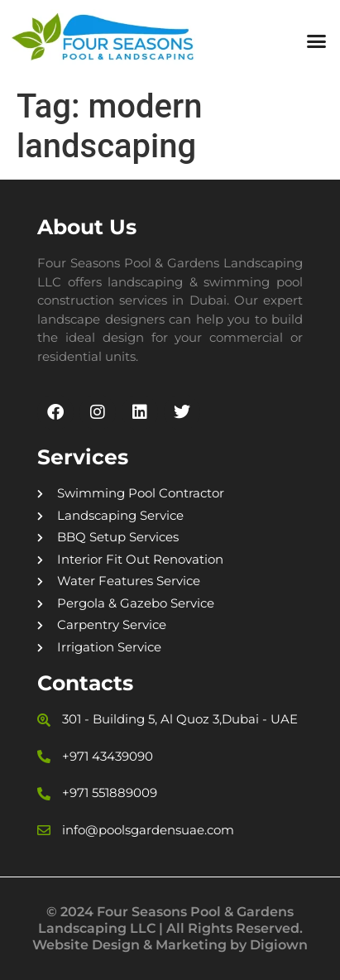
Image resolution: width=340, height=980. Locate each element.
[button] (316, 41)
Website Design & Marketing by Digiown (170, 945)
